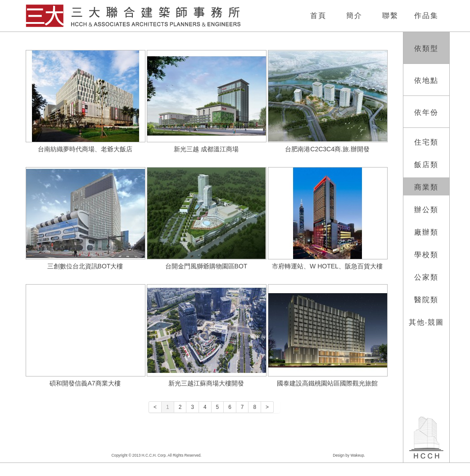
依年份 (426, 112)
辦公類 (426, 210)
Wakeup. (357, 456)
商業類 (426, 187)
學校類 (426, 255)
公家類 (426, 277)
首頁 (318, 16)
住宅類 (426, 142)
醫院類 (426, 300)
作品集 (426, 16)
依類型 (426, 48)
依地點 (426, 80)
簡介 (354, 16)
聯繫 (390, 16)
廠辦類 (426, 232)
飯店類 (426, 165)
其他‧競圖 (426, 322)
